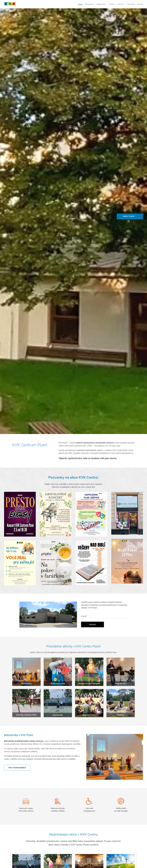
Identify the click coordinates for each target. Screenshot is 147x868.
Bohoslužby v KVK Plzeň (19, 735)
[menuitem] (77, 4)
